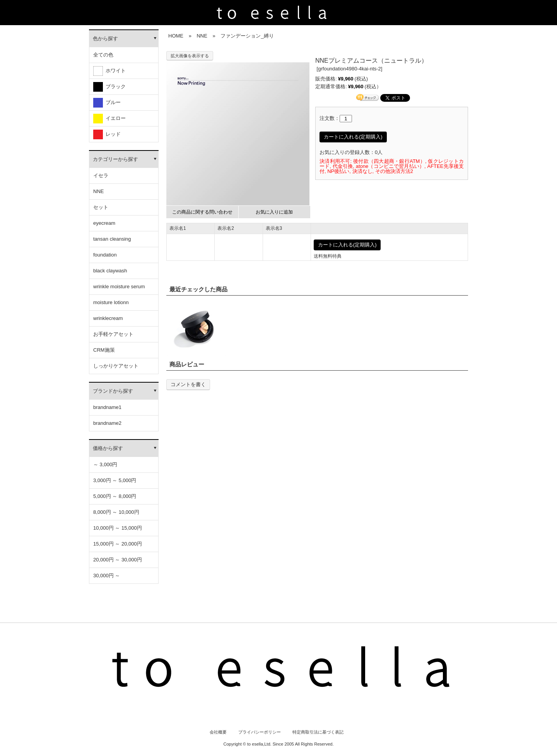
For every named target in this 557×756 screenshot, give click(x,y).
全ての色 (103, 55)
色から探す (105, 38)
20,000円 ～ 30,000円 (118, 560)
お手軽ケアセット (113, 334)
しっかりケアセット (116, 366)
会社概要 (218, 732)
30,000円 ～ (107, 576)
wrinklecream (108, 318)
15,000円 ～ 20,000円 (118, 544)
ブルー (107, 103)
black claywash (110, 271)
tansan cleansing (112, 239)
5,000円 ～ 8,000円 (115, 496)
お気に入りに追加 (274, 212)
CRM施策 (104, 350)
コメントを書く (188, 384)
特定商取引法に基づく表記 (318, 732)
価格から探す (108, 448)
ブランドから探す (113, 391)
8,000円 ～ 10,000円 (116, 512)
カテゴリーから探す (115, 159)
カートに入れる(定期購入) (353, 137)
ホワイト (109, 71)
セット (101, 207)
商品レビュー (187, 364)
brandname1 (107, 407)
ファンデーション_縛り (247, 36)
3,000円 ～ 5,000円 (115, 480)
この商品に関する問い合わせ (202, 212)
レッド (107, 134)
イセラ (101, 175)
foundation (105, 255)
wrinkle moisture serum (119, 286)
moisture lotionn (111, 302)
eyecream (104, 223)
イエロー (109, 119)
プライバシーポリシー (260, 732)
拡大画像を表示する (190, 56)
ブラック (109, 87)
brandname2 (107, 423)
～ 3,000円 (105, 464)
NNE (98, 191)
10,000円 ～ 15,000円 (118, 528)
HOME (176, 36)
